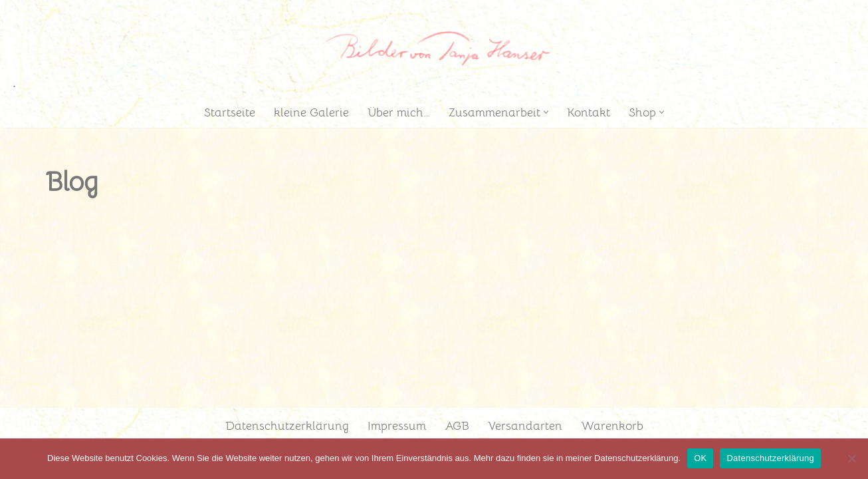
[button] (546, 112)
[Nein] (851, 458)
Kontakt (589, 112)
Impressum (397, 426)
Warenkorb (612, 426)
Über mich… (399, 112)
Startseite (230, 112)
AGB (457, 426)
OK (700, 458)
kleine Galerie (311, 112)
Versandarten (525, 426)
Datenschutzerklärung (287, 426)
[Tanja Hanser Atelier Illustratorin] (434, 48)
